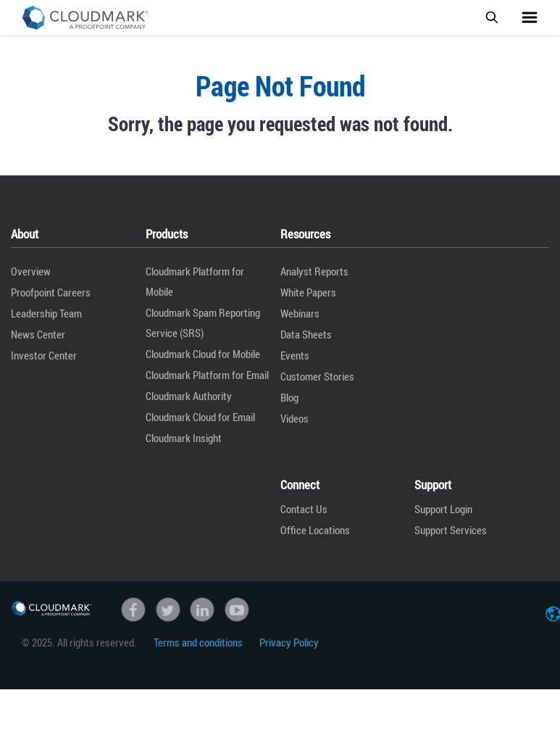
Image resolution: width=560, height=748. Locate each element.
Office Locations (315, 530)
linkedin (202, 610)
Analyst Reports (314, 271)
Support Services (451, 530)
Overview (31, 271)
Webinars (300, 313)
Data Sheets (306, 334)
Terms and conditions (198, 642)
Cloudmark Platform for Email (207, 375)
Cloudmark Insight (184, 438)
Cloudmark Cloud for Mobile (203, 354)
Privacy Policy (289, 642)
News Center (38, 334)
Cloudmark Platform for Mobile (195, 281)
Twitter (168, 610)
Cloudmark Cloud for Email (200, 417)
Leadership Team (46, 313)
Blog (289, 397)
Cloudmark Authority (189, 396)
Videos (294, 418)
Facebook (133, 610)
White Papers (308, 292)
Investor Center (44, 355)
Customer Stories (317, 376)
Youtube (237, 610)
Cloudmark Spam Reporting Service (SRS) (203, 323)
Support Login (443, 509)
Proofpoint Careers (51, 292)
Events (295, 355)
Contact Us (304, 509)
